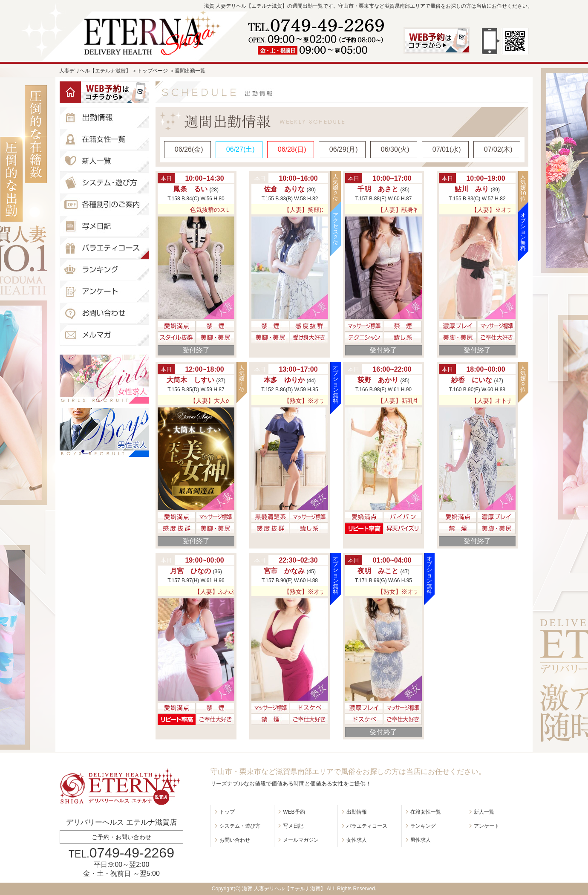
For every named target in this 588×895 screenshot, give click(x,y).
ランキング (423, 826)
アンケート (487, 826)
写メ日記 (293, 826)
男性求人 (421, 840)
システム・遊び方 (240, 826)
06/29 (344, 149)
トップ (227, 812)
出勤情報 (357, 812)
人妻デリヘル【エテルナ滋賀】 (95, 71)
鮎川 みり (473, 189)
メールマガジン (301, 840)
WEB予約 (294, 812)
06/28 (292, 149)
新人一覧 (484, 812)
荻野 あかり (379, 380)
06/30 (395, 149)
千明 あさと (379, 189)
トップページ (153, 71)
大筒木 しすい (191, 380)
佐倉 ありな (285, 189)
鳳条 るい (191, 189)
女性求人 (357, 840)
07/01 (447, 149)
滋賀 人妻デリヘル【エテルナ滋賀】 (284, 889)
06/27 (241, 149)
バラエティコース (367, 826)
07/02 (498, 149)
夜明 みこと (379, 571)
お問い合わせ (235, 840)
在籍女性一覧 (426, 812)
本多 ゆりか (285, 380)
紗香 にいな (473, 380)
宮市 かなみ (285, 571)
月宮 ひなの (191, 571)
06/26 (189, 149)
